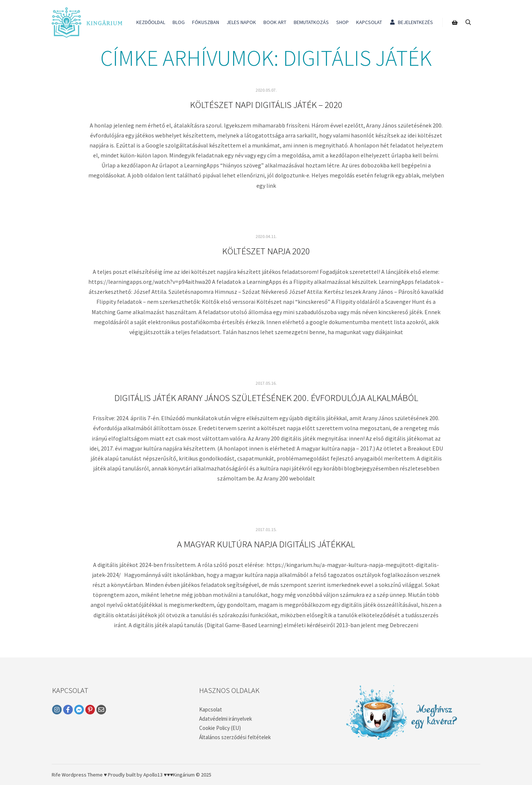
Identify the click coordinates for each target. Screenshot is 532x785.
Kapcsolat (211, 709)
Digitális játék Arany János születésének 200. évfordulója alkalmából (266, 398)
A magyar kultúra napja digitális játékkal (266, 544)
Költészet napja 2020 (266, 251)
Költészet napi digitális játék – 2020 (266, 105)
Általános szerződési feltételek (235, 737)
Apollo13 (153, 775)
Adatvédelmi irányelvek (226, 719)
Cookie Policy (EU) (220, 728)
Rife (56, 775)
